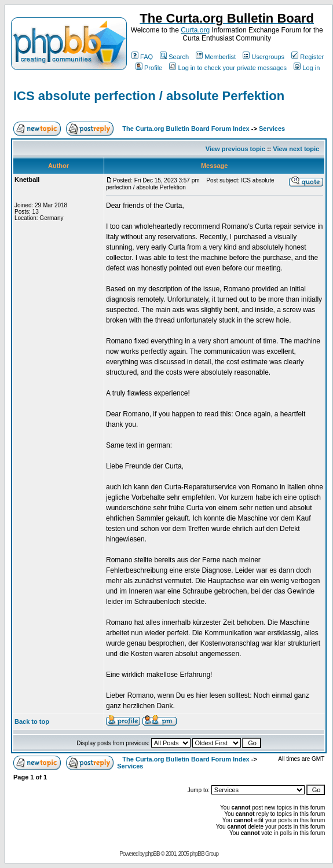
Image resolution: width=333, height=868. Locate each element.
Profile (149, 68)
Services (272, 129)
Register (308, 57)
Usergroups (264, 57)
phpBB (153, 854)
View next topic (296, 149)
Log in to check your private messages (228, 68)
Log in (307, 68)
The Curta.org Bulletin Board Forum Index (186, 129)
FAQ (142, 57)
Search (174, 57)
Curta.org (195, 30)
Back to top (32, 721)
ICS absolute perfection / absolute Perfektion (149, 96)
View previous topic (235, 149)
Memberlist (216, 57)
